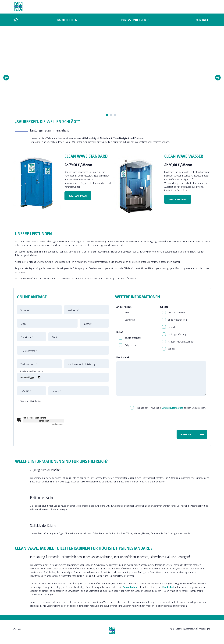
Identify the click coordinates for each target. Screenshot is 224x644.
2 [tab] (111, 115)
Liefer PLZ (26, 391)
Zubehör (164, 307)
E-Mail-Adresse (29, 351)
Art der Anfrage (124, 307)
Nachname (73, 310)
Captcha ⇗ (58, 424)
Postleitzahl (27, 337)
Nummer (87, 324)
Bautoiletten (67, 20)
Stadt (55, 337)
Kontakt (202, 20)
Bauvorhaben (130, 587)
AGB (172, 629)
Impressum (204, 629)
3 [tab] (115, 115)
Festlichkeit (168, 587)
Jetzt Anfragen (78, 196)
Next (218, 78)
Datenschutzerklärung (172, 408)
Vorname (25, 310)
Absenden (185, 434)
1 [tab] (107, 115)
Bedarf (120, 332)
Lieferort (56, 391)
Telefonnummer (29, 364)
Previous (6, 78)
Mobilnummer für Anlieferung (82, 364)
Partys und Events (135, 20)
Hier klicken (43, 421)
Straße (23, 324)
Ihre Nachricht (123, 357)
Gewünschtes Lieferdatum (32, 371)
